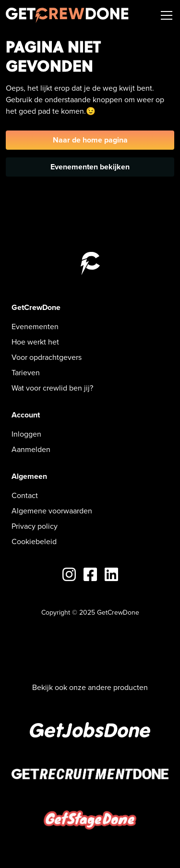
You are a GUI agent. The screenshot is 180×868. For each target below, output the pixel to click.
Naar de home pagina (90, 140)
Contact (25, 495)
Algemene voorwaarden (52, 511)
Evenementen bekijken (90, 167)
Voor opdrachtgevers (47, 357)
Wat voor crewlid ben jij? (52, 388)
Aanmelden (31, 449)
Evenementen (35, 327)
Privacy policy (35, 526)
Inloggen (26, 434)
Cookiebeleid (34, 541)
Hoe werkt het (35, 342)
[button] (165, 15)
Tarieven (26, 373)
